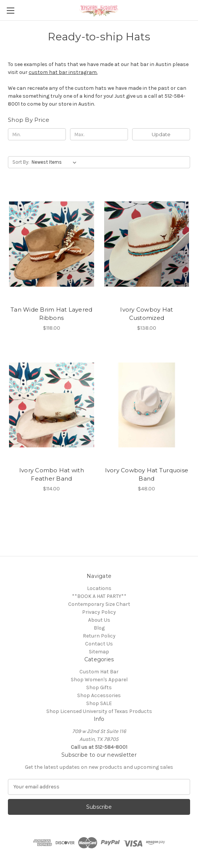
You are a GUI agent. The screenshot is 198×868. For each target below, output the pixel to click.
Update (161, 134)
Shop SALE (99, 703)
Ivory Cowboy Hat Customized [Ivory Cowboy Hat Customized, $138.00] (146, 314)
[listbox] (56, 162)
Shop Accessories (99, 695)
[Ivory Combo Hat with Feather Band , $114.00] (52, 405)
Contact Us (99, 644)
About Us (99, 620)
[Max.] (99, 134)
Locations (99, 588)
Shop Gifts (99, 687)
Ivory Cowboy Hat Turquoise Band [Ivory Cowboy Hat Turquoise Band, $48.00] (147, 475)
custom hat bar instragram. (63, 72)
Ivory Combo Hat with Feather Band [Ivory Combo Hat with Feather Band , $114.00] (52, 475)
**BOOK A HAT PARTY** (99, 596)
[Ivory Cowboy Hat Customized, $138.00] (147, 244)
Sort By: (21, 162)
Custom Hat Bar (99, 672)
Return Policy (99, 636)
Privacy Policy (99, 612)
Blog (99, 628)
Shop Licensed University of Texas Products (99, 711)
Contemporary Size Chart (99, 604)
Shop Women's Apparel (99, 680)
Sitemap (99, 652)
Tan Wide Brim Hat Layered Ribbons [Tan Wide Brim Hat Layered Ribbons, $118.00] (51, 314)
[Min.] (37, 134)
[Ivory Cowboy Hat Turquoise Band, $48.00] (147, 405)
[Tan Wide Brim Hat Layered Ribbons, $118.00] (52, 244)
